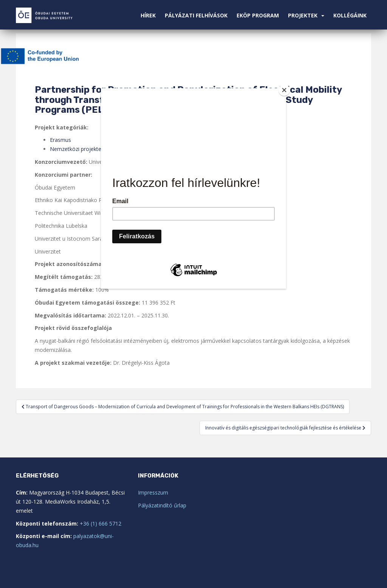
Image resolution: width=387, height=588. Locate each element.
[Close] (284, 90)
